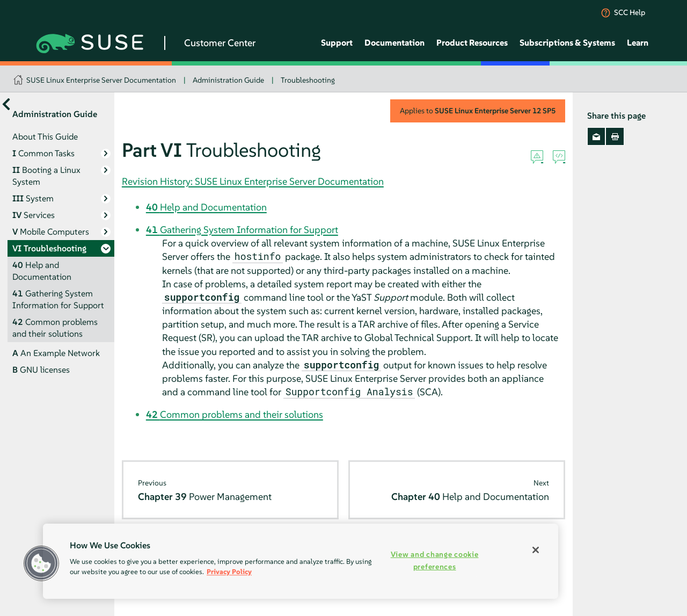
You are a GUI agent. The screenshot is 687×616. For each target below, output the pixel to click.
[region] (301, 561)
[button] (41, 563)
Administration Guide (228, 80)
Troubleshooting (308, 80)
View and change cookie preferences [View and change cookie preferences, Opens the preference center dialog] (435, 560)
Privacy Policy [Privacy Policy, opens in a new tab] (229, 572)
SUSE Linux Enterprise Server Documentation (101, 80)
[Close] (536, 550)
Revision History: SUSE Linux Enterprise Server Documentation (253, 181)
